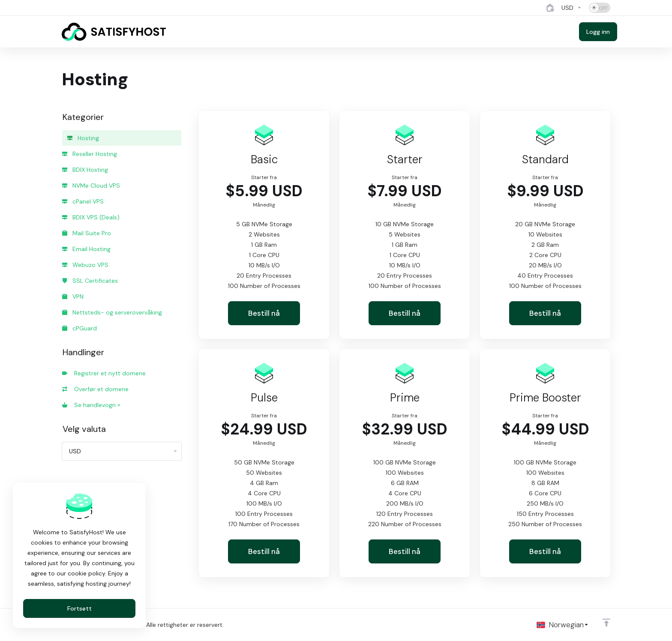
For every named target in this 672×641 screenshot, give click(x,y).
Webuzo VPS (85, 265)
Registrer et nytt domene (104, 373)
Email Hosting (86, 249)
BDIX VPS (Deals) (91, 217)
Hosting (83, 138)
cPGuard (79, 328)
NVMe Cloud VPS (91, 186)
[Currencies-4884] (572, 8)
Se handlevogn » (91, 405)
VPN (73, 297)
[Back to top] (606, 623)
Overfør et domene (95, 389)
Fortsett (79, 608)
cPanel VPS (83, 201)
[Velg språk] (563, 625)
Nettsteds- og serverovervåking (112, 312)
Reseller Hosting (90, 154)
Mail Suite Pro (87, 233)
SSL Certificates (90, 281)
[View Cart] (550, 8)
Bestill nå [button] (264, 313)
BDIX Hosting (85, 170)
